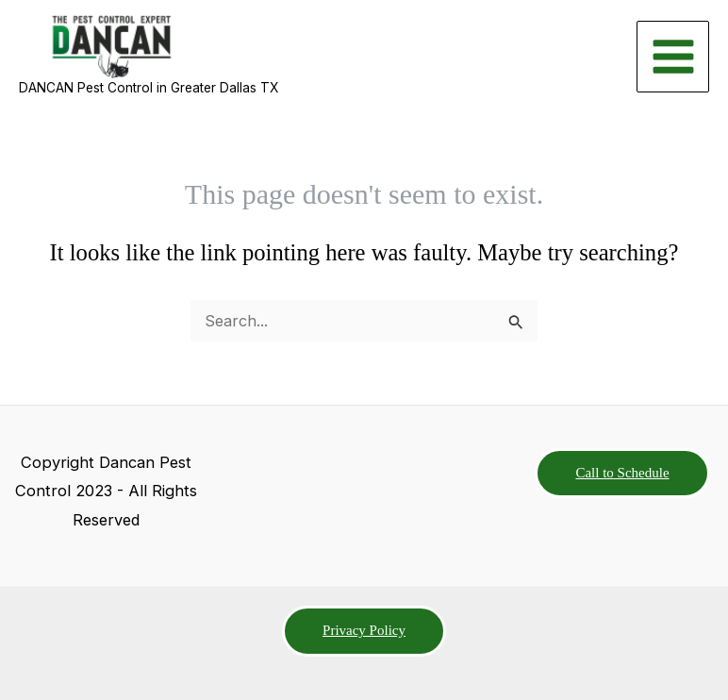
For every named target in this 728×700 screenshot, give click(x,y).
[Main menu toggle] (673, 57)
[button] (622, 474)
